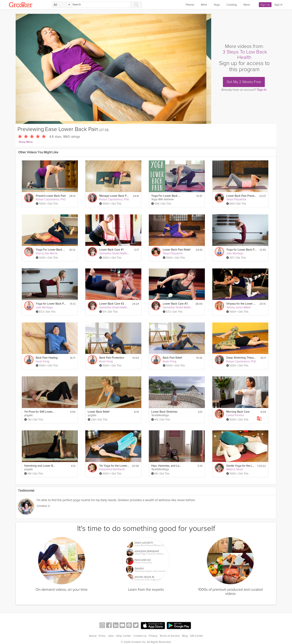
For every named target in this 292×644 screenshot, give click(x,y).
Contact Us (140, 636)
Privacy (153, 636)
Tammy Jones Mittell (238, 307)
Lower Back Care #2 (112, 304)
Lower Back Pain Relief (177, 250)
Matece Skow (235, 469)
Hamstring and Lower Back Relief (40, 466)
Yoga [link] (217, 5)
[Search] (101, 5)
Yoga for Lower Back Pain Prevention (242, 250)
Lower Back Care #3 (175, 304)
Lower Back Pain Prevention (242, 196)
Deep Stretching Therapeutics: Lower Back (242, 358)
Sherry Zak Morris (47, 253)
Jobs (111, 636)
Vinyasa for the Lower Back (242, 304)
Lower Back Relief (99, 412)
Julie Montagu (235, 253)
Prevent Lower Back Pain (51, 196)
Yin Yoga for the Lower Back (114, 466)
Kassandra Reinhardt (112, 469)
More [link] (247, 5)
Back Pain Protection (112, 358)
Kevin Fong (43, 361)
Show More (26, 142)
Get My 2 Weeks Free (244, 82)
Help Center (124, 636)
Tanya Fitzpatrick (236, 199)
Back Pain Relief (172, 358)
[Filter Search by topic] (62, 5)
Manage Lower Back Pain (115, 196)
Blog (185, 636)
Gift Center (197, 636)
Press (102, 636)
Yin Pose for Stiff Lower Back (40, 412)
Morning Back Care (238, 412)
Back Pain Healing (47, 358)
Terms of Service (170, 636)
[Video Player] (113, 69)
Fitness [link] (190, 5)
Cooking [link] (232, 5)
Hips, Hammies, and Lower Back (167, 466)
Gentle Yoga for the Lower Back (241, 466)
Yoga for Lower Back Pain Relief (51, 304)
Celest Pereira (235, 415)
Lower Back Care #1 (111, 250)
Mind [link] (204, 5)
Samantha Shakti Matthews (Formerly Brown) (126, 253)
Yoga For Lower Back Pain (167, 196)
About (93, 636)
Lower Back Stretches (164, 412)
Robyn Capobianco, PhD (51, 199)
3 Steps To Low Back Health (245, 55)
